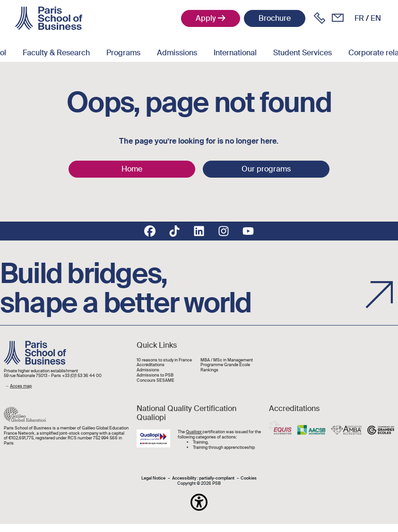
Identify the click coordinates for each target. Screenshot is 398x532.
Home (132, 169)
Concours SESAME (156, 381)
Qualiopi (194, 432)
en (376, 18)
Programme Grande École (225, 365)
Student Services (303, 53)
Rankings (209, 370)
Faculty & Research (56, 53)
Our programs (266, 169)
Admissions (177, 53)
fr (359, 18)
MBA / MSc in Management (227, 360)
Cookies (249, 478)
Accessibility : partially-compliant (203, 478)
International (235, 53)
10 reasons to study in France (164, 360)
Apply (206, 18)
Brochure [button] (275, 18)
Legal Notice (153, 478)
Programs (123, 53)
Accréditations (151, 365)
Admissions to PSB (155, 375)
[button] (199, 502)
